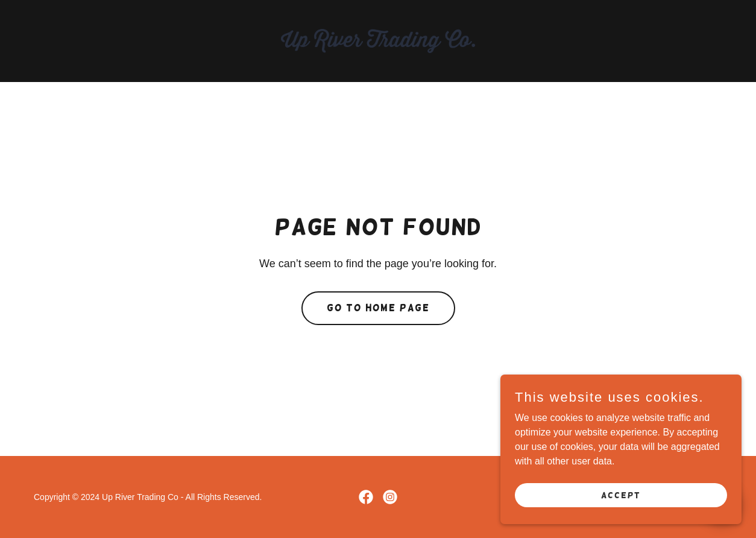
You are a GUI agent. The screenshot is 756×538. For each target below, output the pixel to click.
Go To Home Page (378, 308)
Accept (621, 503)
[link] (378, 40)
